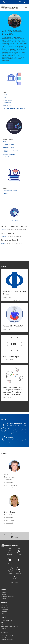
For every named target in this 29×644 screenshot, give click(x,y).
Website (3, 230)
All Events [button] (20, 405)
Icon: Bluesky (10, 560)
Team (4, 97)
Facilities (4, 637)
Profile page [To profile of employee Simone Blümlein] (9, 517)
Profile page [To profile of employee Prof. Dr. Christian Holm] (9, 482)
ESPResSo (6, 142)
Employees (4, 595)
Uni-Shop (4, 628)
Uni (2, 2)
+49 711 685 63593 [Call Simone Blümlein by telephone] (12, 520)
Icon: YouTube (10, 569)
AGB (2, 613)
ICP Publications (7, 100)
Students (4, 593)
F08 (7, 2)
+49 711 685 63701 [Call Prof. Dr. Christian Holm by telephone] (12, 485)
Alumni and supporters (7, 597)
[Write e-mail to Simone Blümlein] (8, 523)
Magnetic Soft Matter (9, 147)
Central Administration (7, 639)
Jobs (3, 624)
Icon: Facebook (10, 551)
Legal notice (4, 605)
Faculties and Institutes (8, 635)
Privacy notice (5, 607)
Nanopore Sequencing (9, 154)
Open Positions (7, 103)
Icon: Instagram (19, 551)
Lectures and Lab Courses (10, 191)
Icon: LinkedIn (19, 569)
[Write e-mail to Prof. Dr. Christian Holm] (8, 488)
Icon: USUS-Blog (15, 579)
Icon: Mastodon (19, 560)
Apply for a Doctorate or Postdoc (10, 626)
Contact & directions (7, 620)
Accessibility (5, 609)
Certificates (4, 611)
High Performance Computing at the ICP (14, 108)
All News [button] (8, 405)
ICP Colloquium (7, 105)
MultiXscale (6, 157)
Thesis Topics (7, 193)
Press (3, 622)
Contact (5, 95)
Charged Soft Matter (9, 145)
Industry (3, 599)
